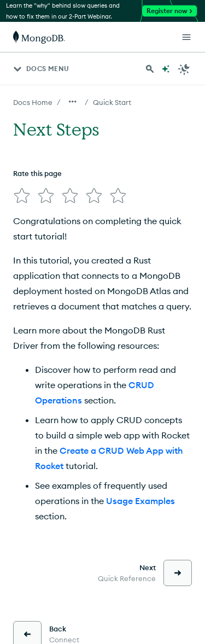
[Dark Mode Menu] (184, 69)
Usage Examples (140, 501)
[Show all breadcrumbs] (73, 102)
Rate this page (37, 173)
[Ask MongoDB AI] (166, 69)
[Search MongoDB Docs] (150, 69)
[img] (22, 196)
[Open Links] (186, 37)
